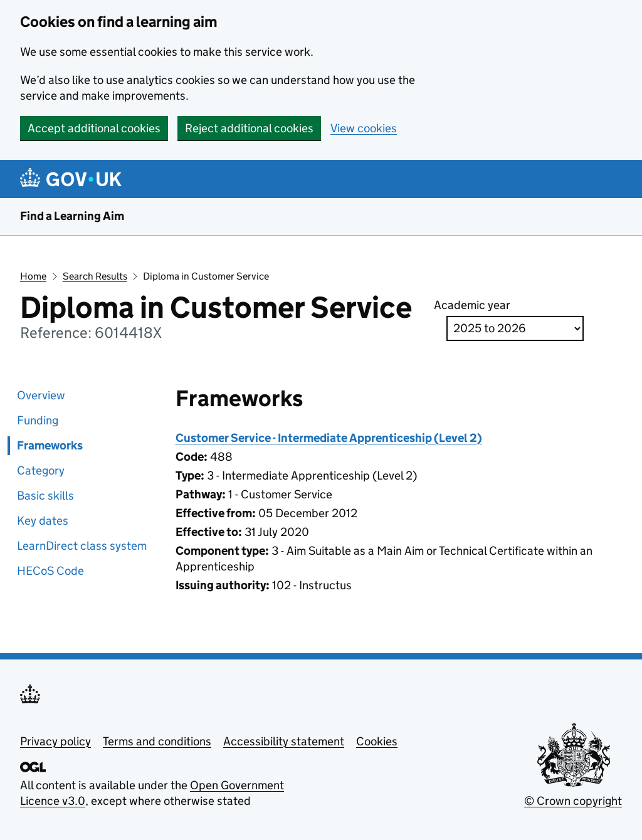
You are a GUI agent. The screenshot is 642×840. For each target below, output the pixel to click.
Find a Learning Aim (72, 216)
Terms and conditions (157, 741)
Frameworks (50, 445)
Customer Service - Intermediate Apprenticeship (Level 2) (329, 438)
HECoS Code (50, 571)
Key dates (43, 521)
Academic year (472, 305)
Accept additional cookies (94, 128)
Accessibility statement (284, 741)
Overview (41, 395)
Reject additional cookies (249, 128)
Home (33, 276)
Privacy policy (55, 741)
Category (41, 470)
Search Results (95, 276)
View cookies (364, 128)
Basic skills (45, 496)
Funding (38, 420)
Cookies (377, 741)
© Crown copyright (573, 801)
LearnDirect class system (82, 546)
